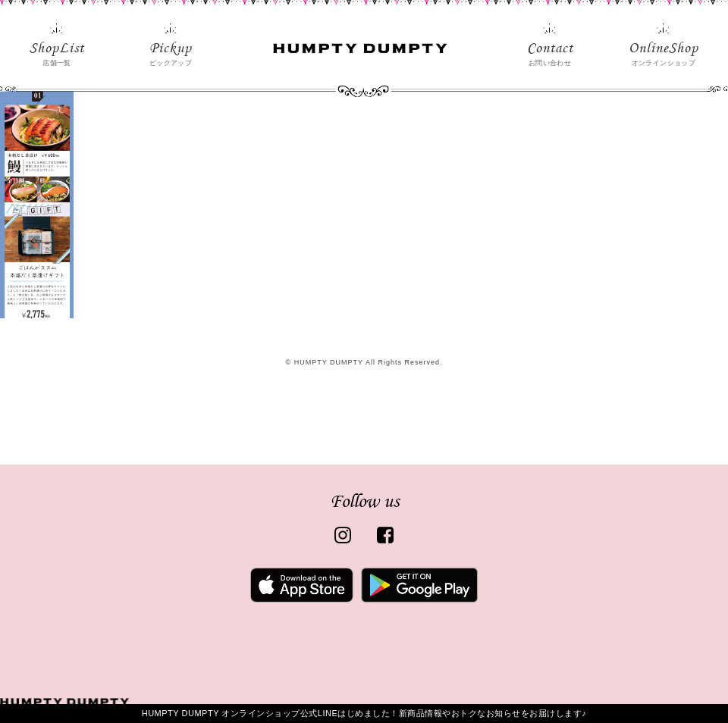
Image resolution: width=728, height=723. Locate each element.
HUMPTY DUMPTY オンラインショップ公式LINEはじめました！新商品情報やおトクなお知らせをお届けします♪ (364, 713)
